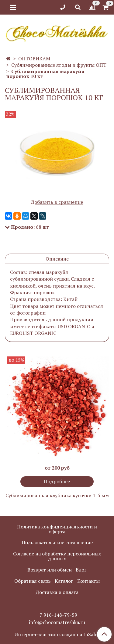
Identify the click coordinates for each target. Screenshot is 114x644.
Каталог (64, 581)
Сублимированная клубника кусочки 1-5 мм (57, 495)
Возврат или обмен (50, 570)
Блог (81, 570)
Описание (57, 259)
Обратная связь (33, 581)
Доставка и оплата (57, 592)
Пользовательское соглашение (57, 542)
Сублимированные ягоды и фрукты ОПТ (59, 65)
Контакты (88, 581)
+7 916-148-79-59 (57, 615)
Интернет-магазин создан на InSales (57, 634)
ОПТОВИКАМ (34, 59)
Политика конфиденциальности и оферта (57, 529)
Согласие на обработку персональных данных (57, 556)
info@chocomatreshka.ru (57, 622)
